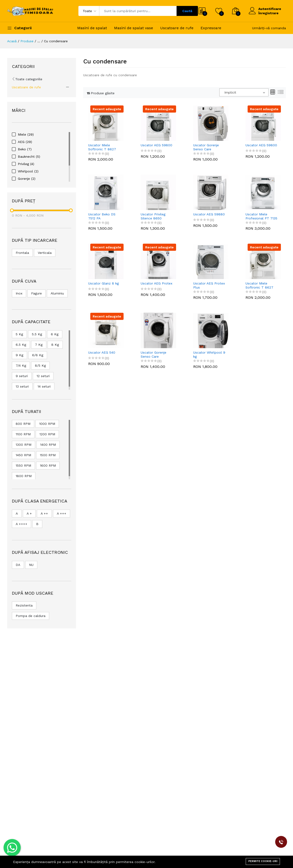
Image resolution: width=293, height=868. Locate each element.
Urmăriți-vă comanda (269, 28)
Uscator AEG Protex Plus (209, 285)
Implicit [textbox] (230, 92)
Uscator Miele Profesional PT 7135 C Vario (261, 216)
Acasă (12, 41)
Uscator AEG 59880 (209, 214)
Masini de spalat (92, 28)
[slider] (12, 210)
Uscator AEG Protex (156, 283)
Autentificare (270, 9)
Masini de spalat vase (134, 28)
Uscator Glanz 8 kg (103, 283)
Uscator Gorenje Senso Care (206, 147)
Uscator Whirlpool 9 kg (209, 354)
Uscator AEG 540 (102, 352)
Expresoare (211, 28)
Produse (27, 41)
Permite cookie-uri (263, 861)
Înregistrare (268, 13)
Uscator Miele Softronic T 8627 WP (102, 147)
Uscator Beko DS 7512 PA (102, 216)
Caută (187, 11)
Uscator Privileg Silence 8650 (153, 216)
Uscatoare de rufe (177, 28)
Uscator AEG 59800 (156, 145)
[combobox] (244, 92)
